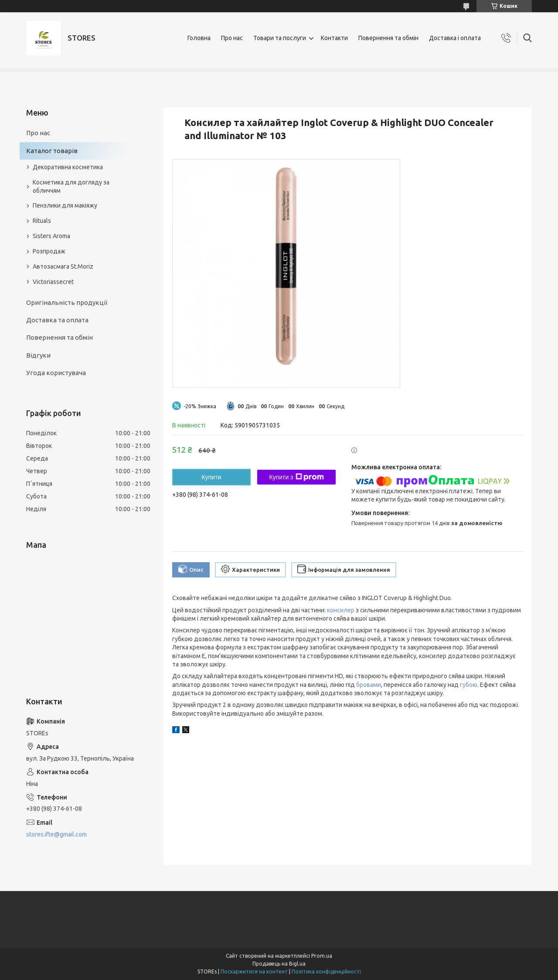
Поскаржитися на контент (254, 971)
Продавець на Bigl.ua (279, 964)
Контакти (334, 38)
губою (469, 685)
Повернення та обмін (388, 38)
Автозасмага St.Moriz (63, 266)
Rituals (42, 221)
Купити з (296, 477)
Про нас (232, 38)
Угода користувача (56, 373)
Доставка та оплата (57, 320)
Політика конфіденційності (326, 971)
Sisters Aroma (51, 236)
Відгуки (38, 355)
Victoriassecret (53, 282)
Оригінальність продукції (67, 302)
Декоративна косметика (68, 167)
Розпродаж (49, 251)
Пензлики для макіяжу (65, 205)
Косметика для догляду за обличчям (71, 186)
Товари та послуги (280, 38)
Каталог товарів (52, 151)
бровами (369, 685)
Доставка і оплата (455, 38)
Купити (212, 477)
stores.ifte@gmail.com (56, 834)
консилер (341, 610)
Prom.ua (322, 956)
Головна (199, 38)
